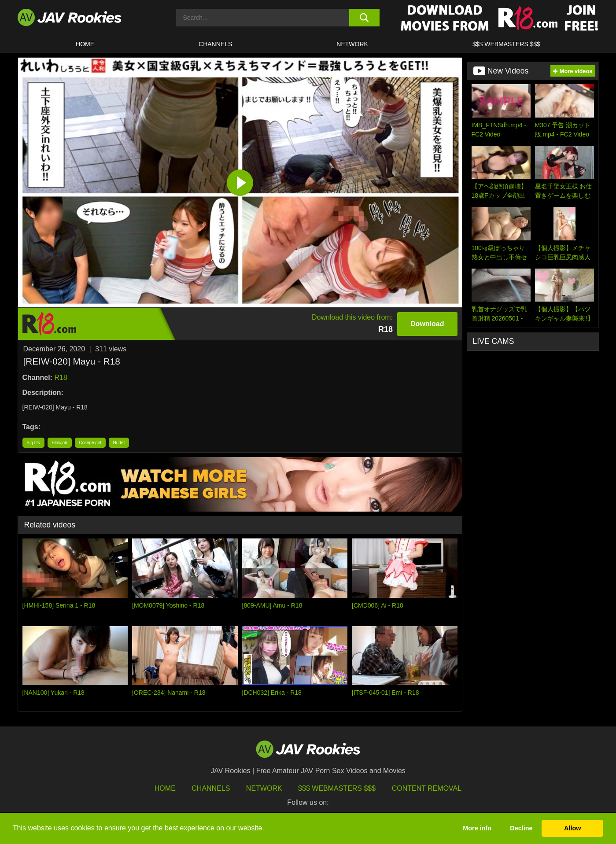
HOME (85, 44)
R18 (61, 378)
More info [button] (477, 828)
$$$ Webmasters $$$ (337, 788)
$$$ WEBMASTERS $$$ (506, 44)
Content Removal (427, 788)
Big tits (33, 443)
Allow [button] (572, 828)
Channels (215, 44)
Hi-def (119, 443)
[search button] (364, 18)
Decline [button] (521, 828)
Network (352, 44)
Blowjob (60, 443)
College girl (90, 443)
